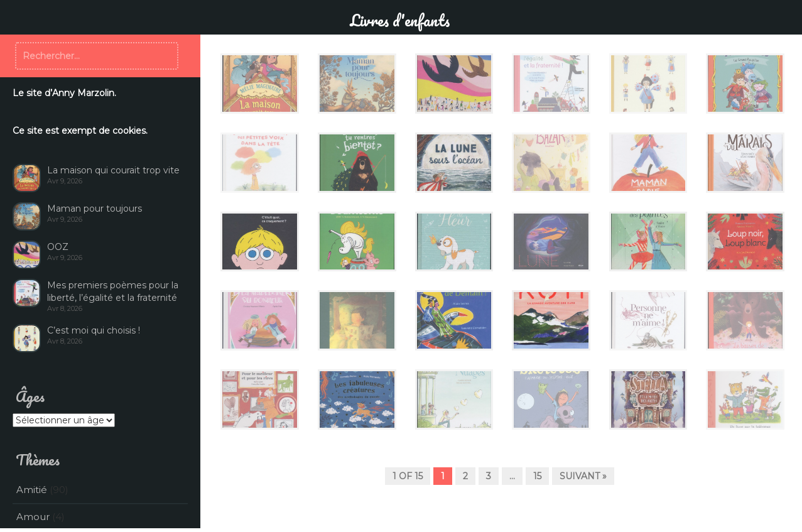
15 (537, 476)
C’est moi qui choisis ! (94, 330)
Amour (33, 517)
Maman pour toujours (95, 209)
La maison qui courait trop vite (113, 170)
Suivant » (583, 476)
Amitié (32, 490)
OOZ (58, 247)
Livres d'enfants (400, 20)
